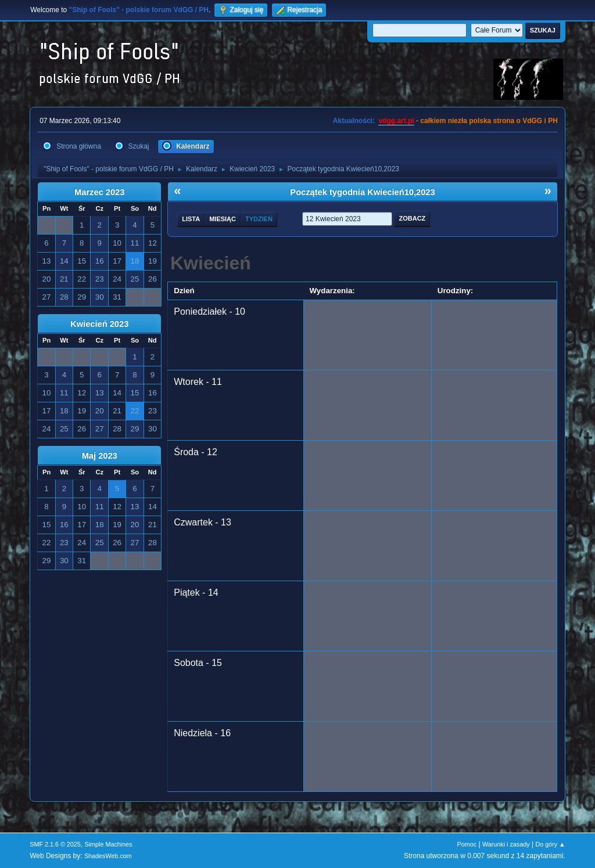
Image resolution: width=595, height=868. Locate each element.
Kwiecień (211, 263)
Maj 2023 (100, 456)
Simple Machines (109, 844)
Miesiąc (223, 219)
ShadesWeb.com (108, 856)
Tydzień (259, 219)
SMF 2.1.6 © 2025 (55, 844)
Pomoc (467, 844)
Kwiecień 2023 (99, 324)
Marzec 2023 (99, 192)
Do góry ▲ (550, 844)
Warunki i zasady (506, 844)
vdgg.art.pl (396, 121)
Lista (191, 219)
